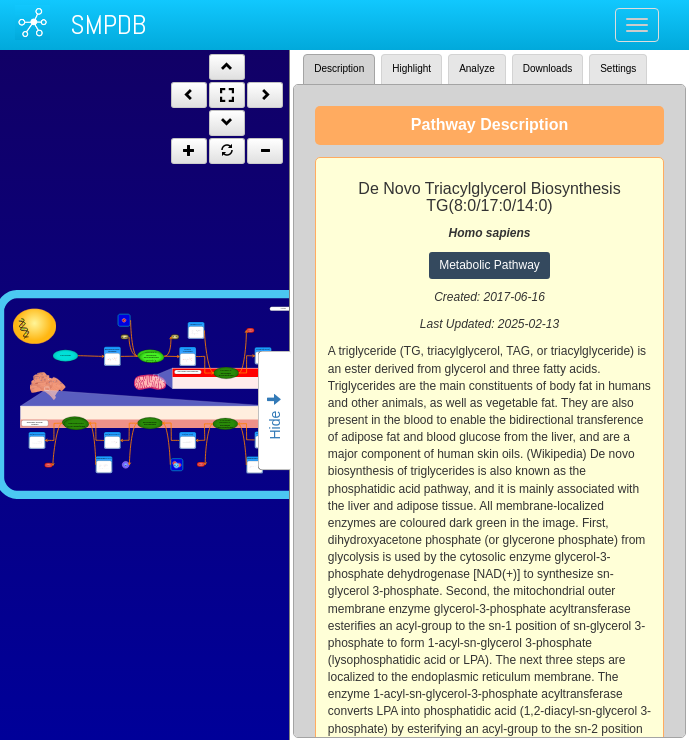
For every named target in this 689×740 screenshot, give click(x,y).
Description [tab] (339, 68)
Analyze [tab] (477, 68)
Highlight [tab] (411, 68)
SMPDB (108, 24)
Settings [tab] (618, 68)
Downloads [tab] (547, 68)
